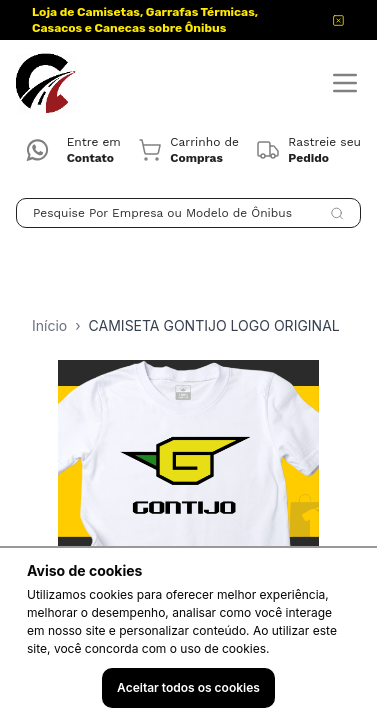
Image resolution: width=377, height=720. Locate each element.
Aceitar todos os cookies (188, 687)
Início (49, 325)
